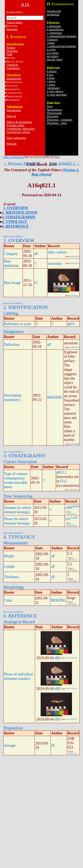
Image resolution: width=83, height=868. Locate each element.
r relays (51, 81)
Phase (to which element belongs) (17, 521)
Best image (12, 283)
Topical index (14, 22)
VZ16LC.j (75, 295)
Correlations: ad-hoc (18, 132)
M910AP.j (75, 256)
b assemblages (55, 30)
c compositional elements (62, 36)
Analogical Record (19, 622)
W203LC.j (72, 754)
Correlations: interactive (21, 129)
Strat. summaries (16, 138)
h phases (52, 71)
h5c (68, 519)
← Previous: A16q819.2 (22, 163)
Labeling (11, 313)
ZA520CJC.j (71, 514)
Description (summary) (13, 397)
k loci (50, 75)
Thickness (12, 577)
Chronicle (12, 65)
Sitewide (12, 144)
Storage (10, 745)
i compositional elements (61, 46)
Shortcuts (12, 29)
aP (36, 254)
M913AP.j (75, 444)
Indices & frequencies (19, 122)
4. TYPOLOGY (14, 222)
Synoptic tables (15, 125)
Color (8, 600)
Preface (11, 48)
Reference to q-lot (18, 324)
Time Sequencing (18, 496)
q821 (71, 324)
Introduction (14, 79)
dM (57, 658)
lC (36, 283)
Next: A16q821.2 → (65, 163)
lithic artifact (57, 252)
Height (9, 556)
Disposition (13, 728)
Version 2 (71, 170)
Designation (13, 332)
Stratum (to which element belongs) (18, 510)
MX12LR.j (74, 490)
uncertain (55, 264)
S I (15, 61)
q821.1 (62, 472)
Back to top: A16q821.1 (13, 236)
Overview (12, 51)
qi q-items (53, 53)
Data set (11, 116)
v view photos (55, 91)
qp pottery (53, 56)
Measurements (16, 543)
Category (11, 254)
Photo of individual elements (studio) (18, 676)
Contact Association (20, 462)
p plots (51, 78)
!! (35, 264)
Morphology (14, 587)
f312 (64, 481)
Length (9, 566)
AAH (76, 506)
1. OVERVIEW (16, 208)
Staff (9, 54)
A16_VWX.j (71, 658)
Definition (12, 345)
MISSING (55, 397)
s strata (51, 85)
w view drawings (57, 95)
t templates (53, 88)
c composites (54, 33)
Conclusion (13, 68)
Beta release (41, 174)
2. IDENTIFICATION (20, 213)
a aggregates (54, 26)
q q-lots (51, 50)
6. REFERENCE (15, 226)
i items (51, 43)
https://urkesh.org (14, 157)
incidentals (53, 15)
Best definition (11, 263)
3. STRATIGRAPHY (19, 217)
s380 (69, 508)
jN (53, 745)
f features (52, 40)
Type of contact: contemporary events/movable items (16, 480)
